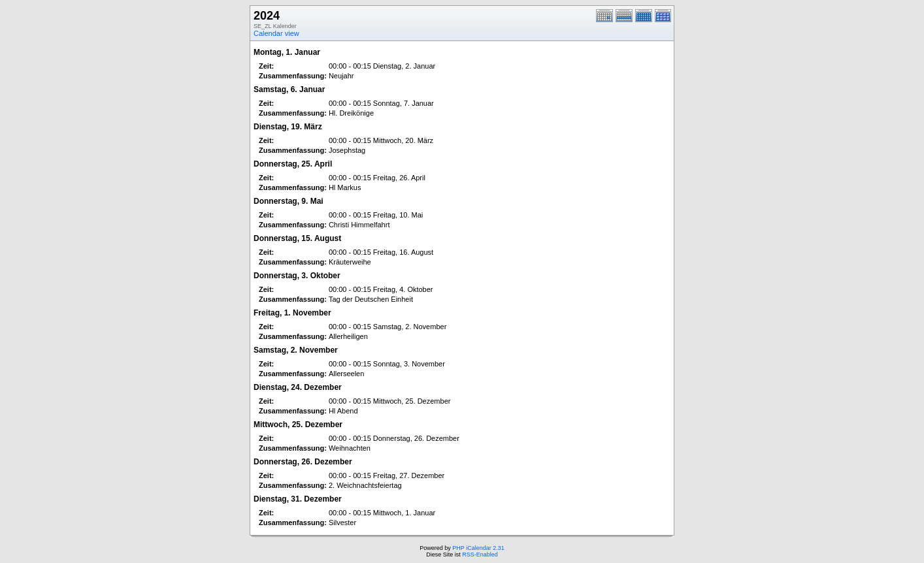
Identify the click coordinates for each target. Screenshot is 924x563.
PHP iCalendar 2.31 (478, 548)
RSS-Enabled (480, 555)
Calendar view (276, 33)
